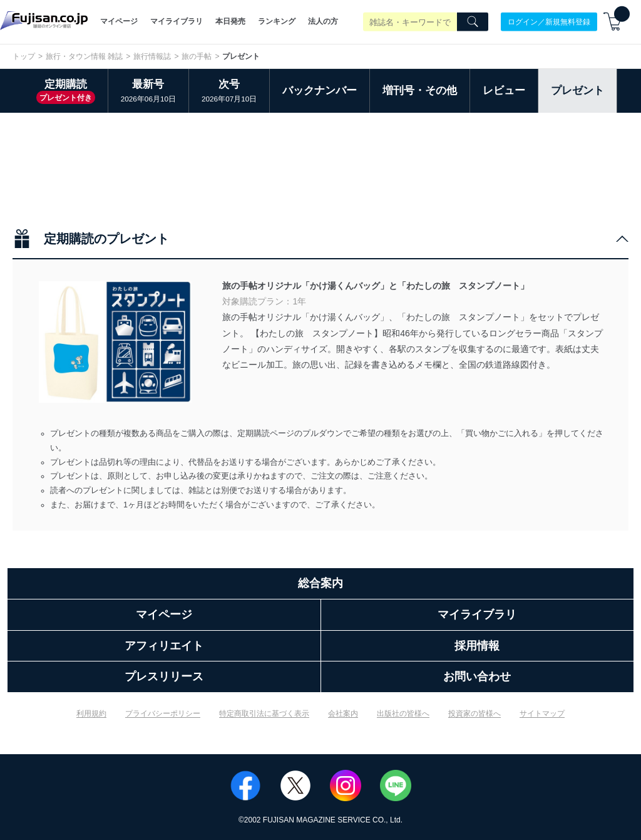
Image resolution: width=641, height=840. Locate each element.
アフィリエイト (164, 646)
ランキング (277, 21)
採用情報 (477, 646)
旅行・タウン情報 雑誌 (84, 56)
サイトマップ (542, 713)
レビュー (504, 91)
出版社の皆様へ (403, 713)
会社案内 (343, 713)
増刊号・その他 (420, 91)
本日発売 (230, 21)
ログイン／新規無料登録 (549, 21)
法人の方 (323, 21)
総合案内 (320, 583)
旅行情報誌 (152, 56)
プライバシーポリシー (163, 713)
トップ (24, 56)
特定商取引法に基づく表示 (264, 713)
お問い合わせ (477, 677)
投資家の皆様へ (474, 713)
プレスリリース (164, 677)
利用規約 (91, 713)
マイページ (119, 21)
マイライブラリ (177, 21)
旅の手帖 (197, 56)
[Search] (473, 22)
